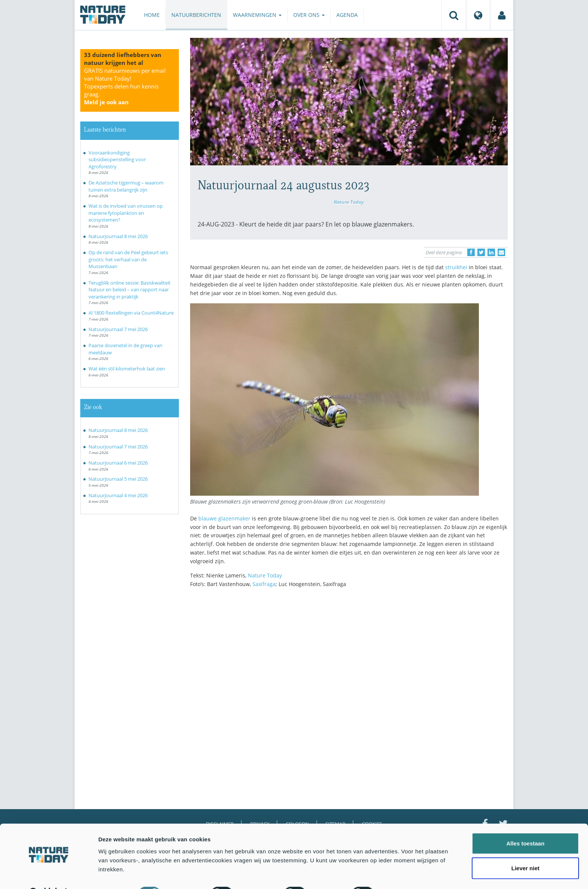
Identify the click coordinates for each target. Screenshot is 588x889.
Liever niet (525, 849)
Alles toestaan (525, 824)
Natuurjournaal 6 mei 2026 (118, 463)
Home (152, 15)
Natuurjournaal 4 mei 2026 (118, 495)
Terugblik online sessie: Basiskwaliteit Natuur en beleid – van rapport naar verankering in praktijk (130, 290)
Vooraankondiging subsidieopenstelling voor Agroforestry (117, 160)
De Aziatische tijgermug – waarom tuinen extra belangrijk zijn (126, 186)
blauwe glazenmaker (224, 518)
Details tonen (405, 874)
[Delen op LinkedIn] (491, 252)
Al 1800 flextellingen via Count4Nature (131, 313)
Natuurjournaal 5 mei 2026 (118, 479)
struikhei (456, 267)
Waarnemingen (257, 15)
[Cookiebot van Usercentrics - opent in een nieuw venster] (49, 874)
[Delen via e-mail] (501, 252)
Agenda (347, 15)
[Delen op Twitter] (481, 252)
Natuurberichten (196, 15)
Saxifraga (264, 584)
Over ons (309, 15)
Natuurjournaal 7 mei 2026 (118, 329)
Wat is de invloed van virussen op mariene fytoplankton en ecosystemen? (126, 213)
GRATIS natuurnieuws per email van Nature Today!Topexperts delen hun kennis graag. (125, 86)
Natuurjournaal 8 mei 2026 (118, 236)
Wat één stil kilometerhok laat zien (127, 369)
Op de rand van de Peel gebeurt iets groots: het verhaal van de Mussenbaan (128, 259)
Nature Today (349, 202)
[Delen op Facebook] (471, 252)
